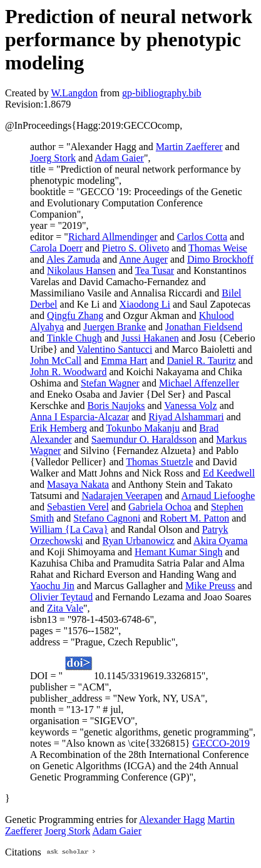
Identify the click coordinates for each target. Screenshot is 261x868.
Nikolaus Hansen (81, 270)
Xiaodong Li (145, 304)
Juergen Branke (115, 327)
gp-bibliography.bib (162, 93)
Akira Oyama (221, 541)
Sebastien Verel (78, 507)
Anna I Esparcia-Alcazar (79, 417)
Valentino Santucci (115, 349)
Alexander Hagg (172, 820)
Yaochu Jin (52, 586)
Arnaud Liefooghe (218, 496)
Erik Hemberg (59, 428)
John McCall (56, 361)
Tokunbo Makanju (143, 428)
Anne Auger (143, 259)
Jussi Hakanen (150, 338)
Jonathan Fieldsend (204, 327)
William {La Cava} (69, 529)
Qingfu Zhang (75, 315)
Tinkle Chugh (74, 338)
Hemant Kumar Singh (178, 552)
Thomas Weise (218, 248)
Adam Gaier (119, 158)
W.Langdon (74, 93)
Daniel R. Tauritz (202, 361)
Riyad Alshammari (186, 417)
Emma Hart (124, 361)
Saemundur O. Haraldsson (144, 439)
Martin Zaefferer (189, 147)
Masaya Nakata (78, 484)
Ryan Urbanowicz (139, 541)
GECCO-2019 (221, 743)
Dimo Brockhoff (220, 259)
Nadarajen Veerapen (122, 496)
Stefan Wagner (110, 383)
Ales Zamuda (73, 259)
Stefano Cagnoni (107, 518)
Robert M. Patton (195, 518)
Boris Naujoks (116, 406)
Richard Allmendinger (113, 237)
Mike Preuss (210, 586)
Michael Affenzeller (199, 383)
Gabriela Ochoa (160, 507)
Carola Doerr (56, 248)
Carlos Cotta (202, 237)
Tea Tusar (155, 270)
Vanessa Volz (190, 406)
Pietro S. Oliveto (136, 248)
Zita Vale (65, 608)
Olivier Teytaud (61, 597)
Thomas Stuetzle (159, 462)
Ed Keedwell (229, 473)
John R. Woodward (68, 372)
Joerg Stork (53, 158)
